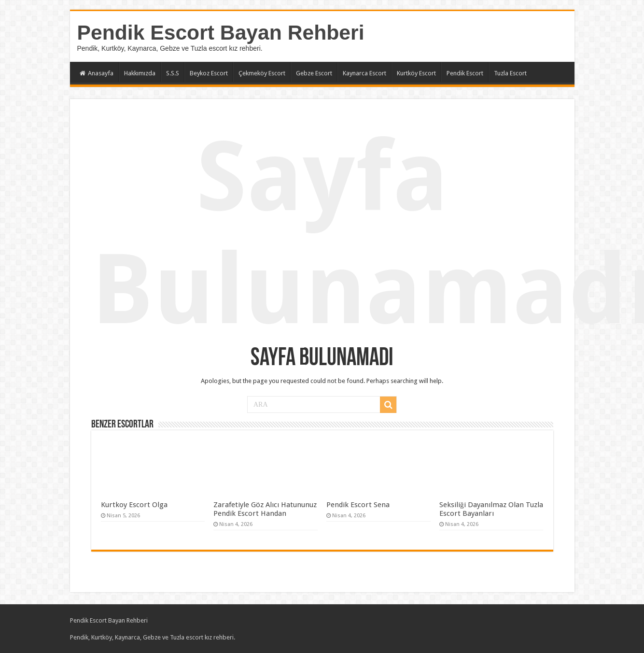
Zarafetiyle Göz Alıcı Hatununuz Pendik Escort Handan (265, 509)
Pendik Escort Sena (358, 505)
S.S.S (173, 73)
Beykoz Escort (209, 73)
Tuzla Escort (510, 73)
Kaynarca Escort (364, 73)
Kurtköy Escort (416, 73)
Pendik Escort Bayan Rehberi (221, 32)
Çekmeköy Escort (262, 73)
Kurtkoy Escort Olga (134, 505)
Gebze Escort (314, 73)
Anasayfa (97, 73)
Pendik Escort (465, 73)
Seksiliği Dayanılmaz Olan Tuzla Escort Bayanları (491, 509)
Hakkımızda (140, 73)
